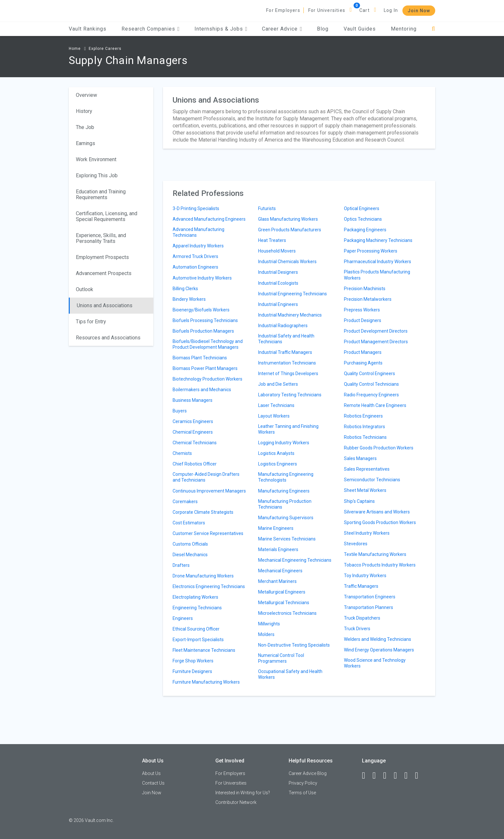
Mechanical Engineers (280, 571)
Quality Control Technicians (371, 384)
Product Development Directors (376, 331)
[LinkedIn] (377, 776)
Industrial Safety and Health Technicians (286, 339)
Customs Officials (190, 544)
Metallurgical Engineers (282, 592)
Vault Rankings (88, 29)
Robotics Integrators (364, 427)
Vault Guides (360, 29)
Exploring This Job (97, 175)
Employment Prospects (102, 257)
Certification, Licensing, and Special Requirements (107, 216)
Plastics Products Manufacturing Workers (377, 275)
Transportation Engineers (370, 597)
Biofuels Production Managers (203, 331)
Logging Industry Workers (284, 443)
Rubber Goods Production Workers (379, 448)
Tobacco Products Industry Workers (380, 565)
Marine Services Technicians (287, 539)
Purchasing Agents (363, 363)
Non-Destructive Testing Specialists (294, 645)
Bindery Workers (189, 299)
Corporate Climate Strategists (203, 512)
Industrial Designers (278, 272)
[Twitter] (388, 776)
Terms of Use (302, 793)
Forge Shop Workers (193, 661)
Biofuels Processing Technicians (205, 320)
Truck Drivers (357, 629)
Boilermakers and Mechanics (202, 390)
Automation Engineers (195, 267)
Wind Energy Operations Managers (379, 650)
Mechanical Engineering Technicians (295, 560)
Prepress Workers (362, 310)
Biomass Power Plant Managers (205, 368)
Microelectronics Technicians (287, 613)
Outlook (85, 289)
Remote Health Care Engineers (375, 405)
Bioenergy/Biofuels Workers (201, 310)
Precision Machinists (365, 289)
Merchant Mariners (277, 581)
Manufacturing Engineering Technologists (286, 477)
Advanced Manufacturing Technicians (198, 232)
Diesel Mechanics (190, 555)
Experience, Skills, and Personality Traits (101, 238)
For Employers (283, 10)
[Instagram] (398, 776)
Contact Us (153, 783)
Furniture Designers (192, 671)
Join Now (419, 11)
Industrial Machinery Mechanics (290, 315)
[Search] (433, 29)
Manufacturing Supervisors (286, 518)
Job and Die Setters (278, 384)
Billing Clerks (185, 289)
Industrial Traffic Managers (285, 352)
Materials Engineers (278, 549)
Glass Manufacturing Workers (288, 219)
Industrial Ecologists (278, 283)
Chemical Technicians (195, 443)
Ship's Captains (359, 501)
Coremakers (185, 502)
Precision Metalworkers (368, 299)
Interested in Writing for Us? (243, 793)
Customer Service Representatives (208, 533)
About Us (151, 773)
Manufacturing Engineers (284, 491)
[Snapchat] (419, 776)
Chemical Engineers (193, 432)
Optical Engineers (362, 208)
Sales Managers (360, 458)
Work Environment (96, 159)
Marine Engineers (276, 528)
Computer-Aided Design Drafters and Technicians (206, 477)
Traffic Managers (361, 586)
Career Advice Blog (308, 773)
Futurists (267, 208)
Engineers (183, 618)
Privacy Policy (303, 783)
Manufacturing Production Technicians (285, 504)
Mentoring (404, 29)
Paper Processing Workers (371, 251)
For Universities (327, 10)
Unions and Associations (105, 305)
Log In (391, 10)
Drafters (181, 565)
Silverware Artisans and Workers (377, 512)
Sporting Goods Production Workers (380, 522)
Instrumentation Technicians (287, 363)
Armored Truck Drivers (195, 256)
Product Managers (363, 352)
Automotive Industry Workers (202, 278)
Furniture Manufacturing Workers (206, 682)
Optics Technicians (363, 219)
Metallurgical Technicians (284, 603)
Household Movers (277, 251)
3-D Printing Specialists (196, 208)
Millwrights (269, 624)
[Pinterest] (409, 776)
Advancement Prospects (104, 273)
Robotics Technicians (365, 437)
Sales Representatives (367, 469)
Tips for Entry (91, 322)
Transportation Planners (369, 607)
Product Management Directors (376, 342)
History (84, 111)
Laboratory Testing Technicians (290, 395)
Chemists (182, 453)
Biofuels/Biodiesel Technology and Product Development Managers (208, 344)
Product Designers (363, 320)
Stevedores (356, 544)
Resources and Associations (108, 338)
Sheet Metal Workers (365, 490)
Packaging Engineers (365, 230)
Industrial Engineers (278, 304)
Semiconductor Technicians (372, 480)
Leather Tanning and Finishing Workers (288, 429)
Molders (266, 634)
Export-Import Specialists (198, 640)
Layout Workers (274, 416)
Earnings (85, 143)
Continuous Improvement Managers (209, 491)
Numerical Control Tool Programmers (281, 658)
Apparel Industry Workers (198, 246)
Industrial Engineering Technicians (292, 294)
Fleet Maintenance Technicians (204, 650)
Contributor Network (236, 802)
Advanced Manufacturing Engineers (209, 219)
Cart (364, 10)
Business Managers (193, 400)
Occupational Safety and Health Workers (290, 674)
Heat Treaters (272, 240)
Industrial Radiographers (283, 326)
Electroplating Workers (195, 597)
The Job (85, 127)
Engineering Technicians (197, 608)
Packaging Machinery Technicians (378, 240)
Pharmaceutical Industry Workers (378, 262)
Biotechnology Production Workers (207, 379)
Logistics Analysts (276, 453)
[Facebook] (366, 776)
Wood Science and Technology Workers (375, 663)
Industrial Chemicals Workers (287, 262)
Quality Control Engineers (369, 373)
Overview (86, 95)
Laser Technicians (276, 405)
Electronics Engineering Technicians (209, 586)
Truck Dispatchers (362, 618)
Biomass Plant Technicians (200, 358)
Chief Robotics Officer (195, 464)
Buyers (180, 411)
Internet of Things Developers (288, 373)
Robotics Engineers (363, 416)
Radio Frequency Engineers (371, 395)
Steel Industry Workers (367, 533)
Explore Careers (105, 49)
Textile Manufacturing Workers (375, 554)
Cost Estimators (189, 523)
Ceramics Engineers (193, 421)
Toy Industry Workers (365, 576)
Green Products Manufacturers (290, 230)
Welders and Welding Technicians (378, 639)
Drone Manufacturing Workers (203, 576)
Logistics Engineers (278, 464)
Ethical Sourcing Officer (196, 629)
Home (75, 49)
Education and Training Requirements (101, 194)
